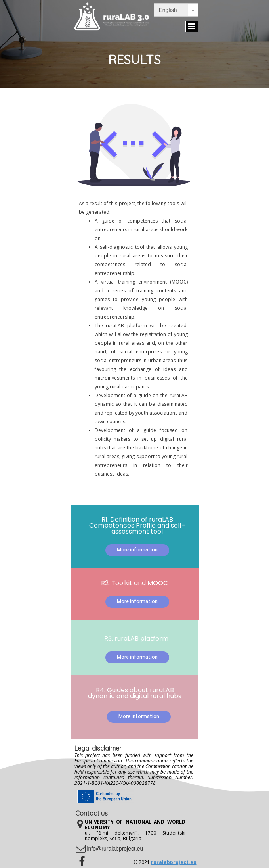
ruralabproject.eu (174, 862)
